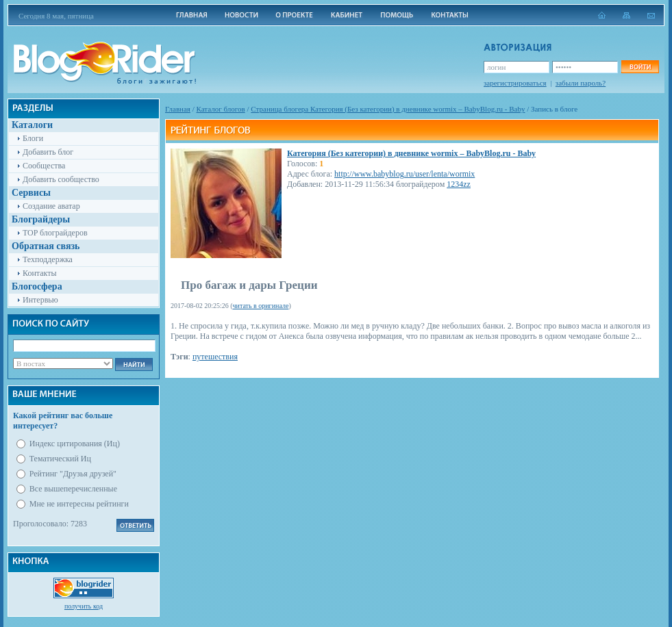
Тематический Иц (60, 459)
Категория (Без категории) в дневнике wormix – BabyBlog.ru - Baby (411, 153)
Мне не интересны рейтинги (79, 504)
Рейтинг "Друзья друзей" (73, 474)
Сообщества (44, 166)
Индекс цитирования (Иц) (75, 444)
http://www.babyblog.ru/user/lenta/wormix (405, 174)
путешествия (215, 357)
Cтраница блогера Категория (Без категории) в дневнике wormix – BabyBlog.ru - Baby (388, 109)
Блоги (33, 138)
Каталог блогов (221, 109)
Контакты (40, 273)
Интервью (40, 300)
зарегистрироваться (515, 83)
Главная (178, 109)
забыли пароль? (581, 83)
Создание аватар (51, 206)
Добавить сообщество (61, 179)
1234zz (459, 184)
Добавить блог (48, 152)
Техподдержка (48, 259)
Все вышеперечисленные (73, 489)
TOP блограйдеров (55, 233)
